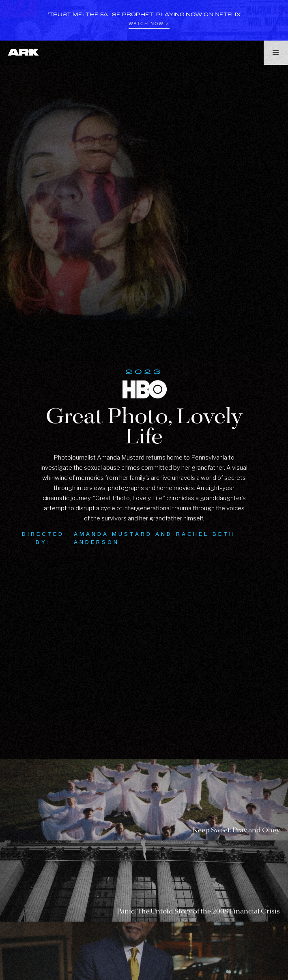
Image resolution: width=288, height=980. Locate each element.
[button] (276, 53)
